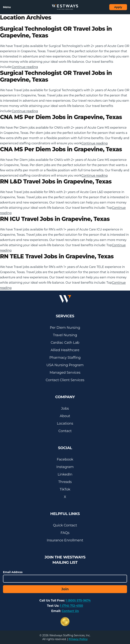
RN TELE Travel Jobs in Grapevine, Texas (57, 256)
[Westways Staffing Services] (65, 7)
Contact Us (70, 611)
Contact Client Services (65, 380)
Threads (65, 482)
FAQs (65, 533)
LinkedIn (65, 474)
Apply (118, 7)
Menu (7, 7)
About (65, 416)
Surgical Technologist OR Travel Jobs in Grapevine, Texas (56, 32)
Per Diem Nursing (65, 328)
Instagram (65, 467)
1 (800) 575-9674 (78, 600)
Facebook (65, 459)
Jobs (65, 408)
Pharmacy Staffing (65, 358)
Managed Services (65, 373)
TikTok (65, 489)
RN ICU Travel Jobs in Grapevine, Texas (55, 219)
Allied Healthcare (65, 350)
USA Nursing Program (65, 365)
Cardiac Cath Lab (65, 343)
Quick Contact (65, 525)
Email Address (13, 572)
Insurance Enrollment (65, 540)
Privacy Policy (78, 639)
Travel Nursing (65, 335)
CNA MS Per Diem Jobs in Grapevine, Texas (61, 117)
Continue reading (25, 67)
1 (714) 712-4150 (71, 606)
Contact (65, 431)
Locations (65, 423)
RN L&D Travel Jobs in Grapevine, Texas (56, 181)
